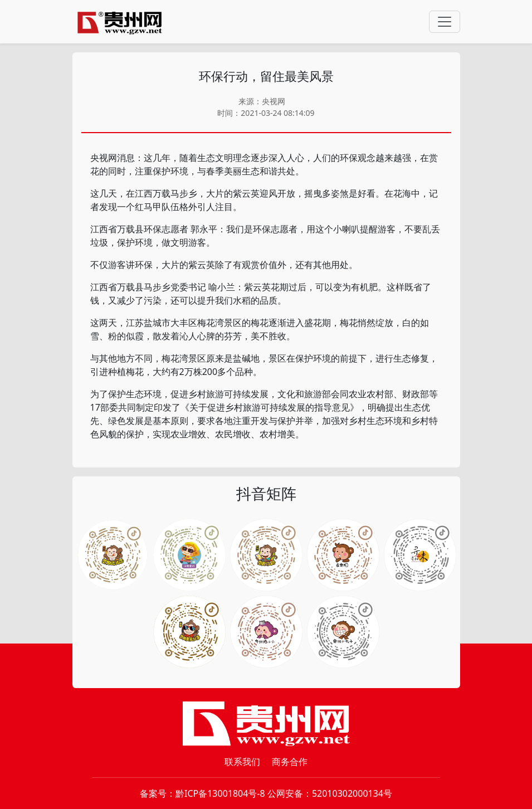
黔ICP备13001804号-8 (220, 793)
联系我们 (242, 762)
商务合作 (290, 762)
